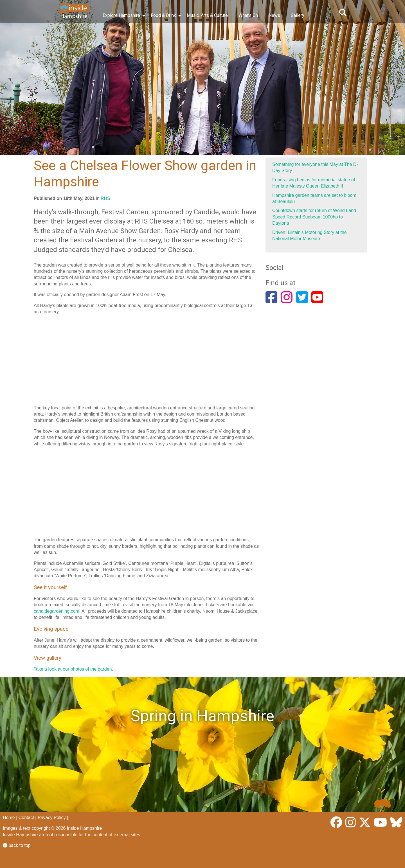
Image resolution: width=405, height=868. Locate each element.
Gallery (298, 15)
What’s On (248, 15)
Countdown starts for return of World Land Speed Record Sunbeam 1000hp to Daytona (314, 217)
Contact (26, 818)
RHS (105, 198)
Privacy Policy (52, 818)
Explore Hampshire (121, 15)
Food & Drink (163, 15)
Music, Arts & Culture (207, 15)
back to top (17, 845)
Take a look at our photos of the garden (73, 669)
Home (9, 818)
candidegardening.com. (57, 611)
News (274, 15)
